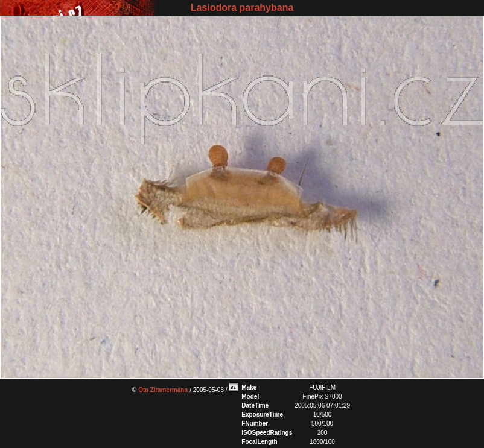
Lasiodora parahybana (242, 8)
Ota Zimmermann (163, 390)
